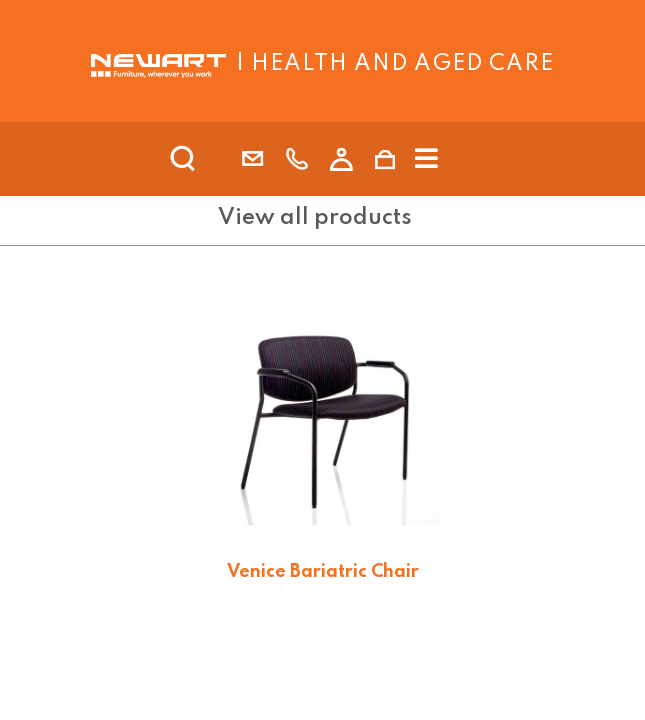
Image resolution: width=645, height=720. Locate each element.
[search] (209, 159)
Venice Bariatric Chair (323, 572)
